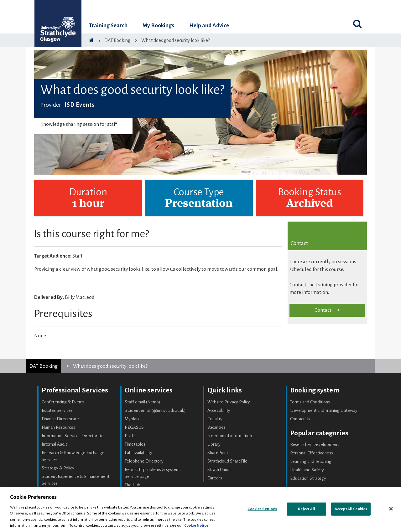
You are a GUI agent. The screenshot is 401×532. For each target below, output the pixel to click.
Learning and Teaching (311, 461)
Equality (215, 419)
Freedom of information (230, 436)
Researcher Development (314, 445)
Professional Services (75, 390)
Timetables (135, 444)
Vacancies (216, 427)
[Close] (391, 509)
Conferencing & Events (63, 402)
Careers (215, 478)
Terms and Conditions (310, 402)
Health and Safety (307, 470)
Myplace (133, 419)
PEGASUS (134, 427)
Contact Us (300, 419)
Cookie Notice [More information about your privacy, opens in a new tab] (196, 526)
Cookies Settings (262, 509)
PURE (130, 436)
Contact (323, 310)
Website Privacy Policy (229, 402)
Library (214, 444)
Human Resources (58, 427)
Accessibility (219, 410)
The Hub (133, 485)
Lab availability (138, 453)
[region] (200, 510)
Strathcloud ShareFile (227, 461)
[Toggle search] (357, 24)
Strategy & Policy (58, 468)
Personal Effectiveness (312, 453)
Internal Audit (54, 444)
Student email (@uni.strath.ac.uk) (155, 410)
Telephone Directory (144, 461)
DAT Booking (44, 366)
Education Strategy (308, 478)
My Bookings (158, 26)
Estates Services (57, 410)
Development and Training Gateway (324, 410)
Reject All (307, 509)
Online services (149, 390)
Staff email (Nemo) (143, 402)
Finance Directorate (60, 419)
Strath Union (219, 470)
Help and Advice (209, 26)
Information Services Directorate (73, 436)
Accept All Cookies (351, 509)
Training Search (108, 26)
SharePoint (218, 453)
